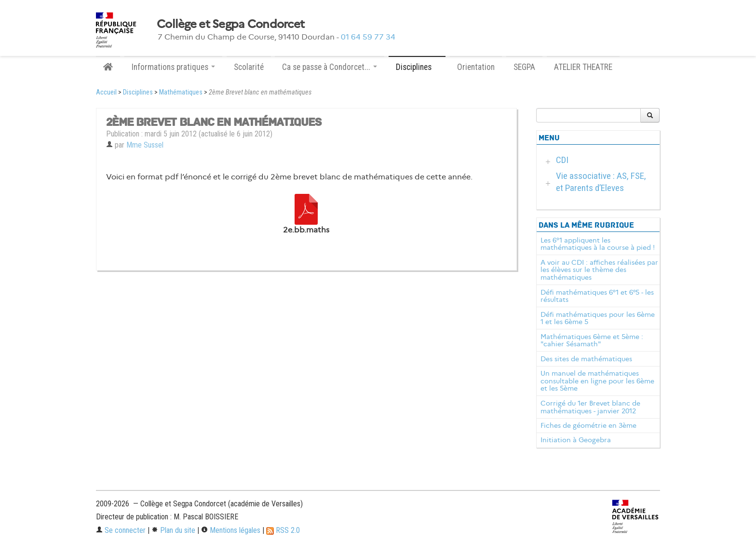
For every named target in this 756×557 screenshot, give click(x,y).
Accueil (106, 92)
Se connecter (121, 530)
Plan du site (173, 530)
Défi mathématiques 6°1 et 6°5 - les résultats (597, 296)
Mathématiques (181, 92)
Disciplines (138, 92)
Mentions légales (231, 530)
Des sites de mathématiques (586, 359)
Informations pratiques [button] (173, 67)
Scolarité (249, 67)
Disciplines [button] (417, 67)
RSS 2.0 (283, 530)
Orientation (476, 67)
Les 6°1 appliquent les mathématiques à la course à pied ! (598, 244)
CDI (562, 160)
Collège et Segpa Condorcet (230, 24)
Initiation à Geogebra (576, 440)
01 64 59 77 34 (368, 37)
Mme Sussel (145, 145)
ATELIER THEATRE (583, 67)
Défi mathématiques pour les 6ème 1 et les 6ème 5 (598, 318)
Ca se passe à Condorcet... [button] (330, 67)
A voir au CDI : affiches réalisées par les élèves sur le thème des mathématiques (599, 270)
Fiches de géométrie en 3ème (588, 425)
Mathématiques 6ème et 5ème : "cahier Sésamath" (592, 340)
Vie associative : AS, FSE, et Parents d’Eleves (601, 182)
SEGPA (524, 67)
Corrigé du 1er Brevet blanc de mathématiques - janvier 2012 (590, 407)
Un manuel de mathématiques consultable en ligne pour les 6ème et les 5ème (597, 381)
